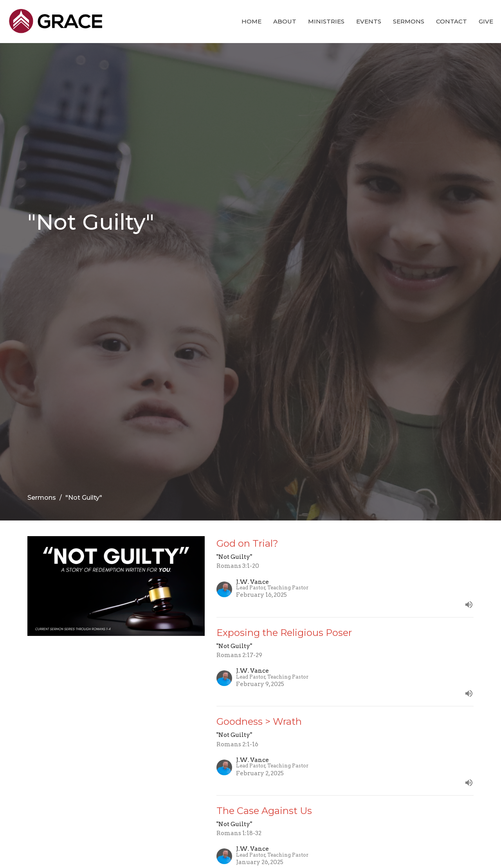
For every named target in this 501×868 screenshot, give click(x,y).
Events (369, 21)
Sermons (409, 21)
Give (486, 21)
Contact (451, 21)
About (285, 21)
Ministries (326, 21)
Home (251, 21)
